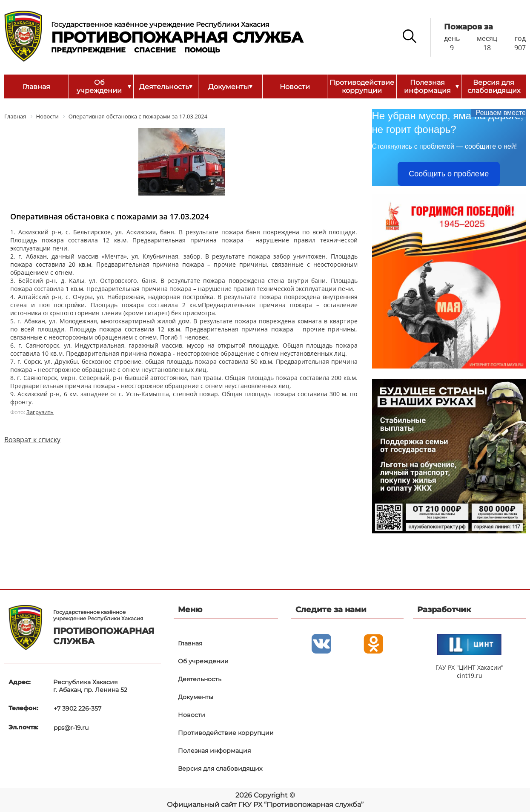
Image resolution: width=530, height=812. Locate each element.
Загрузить (40, 412)
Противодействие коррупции (362, 86)
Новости (295, 87)
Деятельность (166, 86)
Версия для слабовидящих (494, 86)
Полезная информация (431, 86)
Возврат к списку (32, 440)
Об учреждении (104, 86)
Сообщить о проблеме (449, 174)
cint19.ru (470, 675)
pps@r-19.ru (71, 726)
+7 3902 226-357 (77, 708)
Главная (36, 87)
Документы (230, 86)
